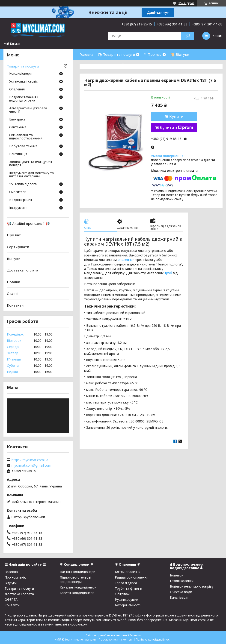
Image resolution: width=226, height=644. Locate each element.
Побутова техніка (23, 146)
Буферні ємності (128, 605)
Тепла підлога (126, 583)
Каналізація (179, 597)
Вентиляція (18, 154)
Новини (13, 282)
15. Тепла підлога (23, 184)
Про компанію (16, 577)
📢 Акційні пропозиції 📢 (28, 223)
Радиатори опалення (132, 577)
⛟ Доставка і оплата (98, 65)
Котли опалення (128, 572)
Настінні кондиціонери (77, 572)
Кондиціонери (20, 74)
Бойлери (177, 575)
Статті (13, 293)
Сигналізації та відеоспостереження (26, 137)
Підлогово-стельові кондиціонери (75, 579)
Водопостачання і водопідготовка (24, 99)
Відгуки (14, 258)
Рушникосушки (126, 599)
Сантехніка (18, 127)
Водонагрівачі (21, 200)
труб (168, 273)
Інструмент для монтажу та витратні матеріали (31, 175)
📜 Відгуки (180, 54)
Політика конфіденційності (154, 639)
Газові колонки (182, 581)
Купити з (176, 128)
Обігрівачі (123, 594)
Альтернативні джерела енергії (28, 110)
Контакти (15, 305)
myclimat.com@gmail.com (31, 465)
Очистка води (181, 592)
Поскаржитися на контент (116, 639)
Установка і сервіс (23, 82)
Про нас (14, 235)
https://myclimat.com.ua (30, 460)
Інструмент (18, 208)
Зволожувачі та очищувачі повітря (31, 164)
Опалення (17, 89)
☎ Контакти (132, 65)
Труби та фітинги (128, 588)
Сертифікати (18, 247)
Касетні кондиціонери (77, 593)
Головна (86, 54)
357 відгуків (186, 3)
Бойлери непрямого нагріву (192, 586)
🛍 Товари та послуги (116, 54)
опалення (125, 260)
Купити (176, 117)
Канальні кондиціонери (78, 587)
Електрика (17, 120)
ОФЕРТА (11, 599)
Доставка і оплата (22, 270)
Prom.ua (135, 635)
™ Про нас (153, 54)
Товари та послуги (23, 66)
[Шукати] (188, 36)
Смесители (18, 192)
